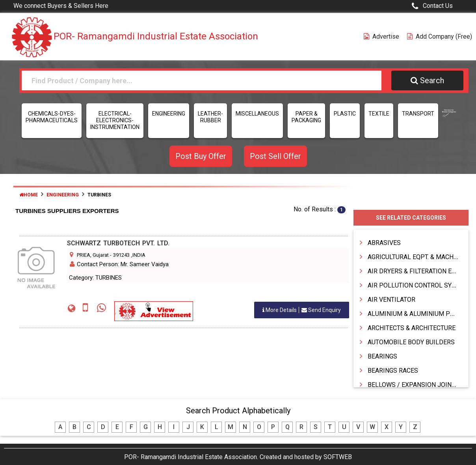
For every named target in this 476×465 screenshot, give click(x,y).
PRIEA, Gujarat (93, 255)
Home (29, 195)
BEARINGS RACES (393, 371)
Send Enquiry (302, 310)
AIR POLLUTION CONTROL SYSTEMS (420, 285)
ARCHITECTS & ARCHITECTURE (412, 328)
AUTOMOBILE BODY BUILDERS (411, 342)
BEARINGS (382, 356)
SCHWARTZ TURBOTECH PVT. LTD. (118, 243)
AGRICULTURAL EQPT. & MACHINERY (419, 257)
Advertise (381, 36)
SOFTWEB (338, 457)
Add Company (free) (440, 36)
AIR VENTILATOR (391, 300)
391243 (121, 255)
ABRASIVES (384, 243)
